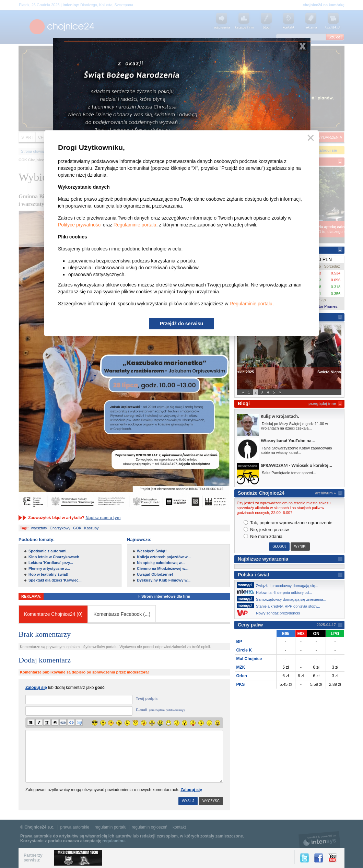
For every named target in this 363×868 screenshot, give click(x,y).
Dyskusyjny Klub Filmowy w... (164, 580)
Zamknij (309, 138)
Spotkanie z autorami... (49, 551)
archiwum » (325, 493)
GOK (77, 528)
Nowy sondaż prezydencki (270, 613)
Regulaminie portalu (135, 225)
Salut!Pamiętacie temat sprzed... (288, 473)
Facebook (319, 858)
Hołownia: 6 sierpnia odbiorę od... (276, 592)
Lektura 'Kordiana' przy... (51, 563)
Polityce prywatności (80, 225)
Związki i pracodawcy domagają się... (279, 585)
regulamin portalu (111, 827)
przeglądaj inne (322, 403)
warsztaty (39, 528)
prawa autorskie (75, 827)
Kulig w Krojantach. (280, 416)
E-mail (160, 710)
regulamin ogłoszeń (150, 827)
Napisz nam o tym (103, 518)
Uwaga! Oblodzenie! (155, 574)
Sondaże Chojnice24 (261, 493)
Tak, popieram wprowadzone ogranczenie (288, 523)
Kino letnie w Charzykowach (54, 557)
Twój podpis (147, 699)
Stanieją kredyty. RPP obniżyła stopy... (280, 606)
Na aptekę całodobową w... (161, 563)
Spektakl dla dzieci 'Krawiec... (55, 580)
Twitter (305, 858)
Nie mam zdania (263, 536)
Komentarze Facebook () (122, 614)
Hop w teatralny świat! (48, 574)
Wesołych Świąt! (152, 551)
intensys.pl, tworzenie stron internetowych (320, 839)
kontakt (179, 827)
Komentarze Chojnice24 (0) (53, 614)
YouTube (332, 858)
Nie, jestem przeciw (266, 530)
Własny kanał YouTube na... (288, 441)
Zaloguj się (191, 790)
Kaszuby (91, 528)
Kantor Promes (325, 306)
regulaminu (113, 841)
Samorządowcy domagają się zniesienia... (283, 599)
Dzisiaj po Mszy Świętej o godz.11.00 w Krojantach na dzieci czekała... (294, 426)
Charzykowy (60, 528)
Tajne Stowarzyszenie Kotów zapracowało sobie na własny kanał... (296, 450)
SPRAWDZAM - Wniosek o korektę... (296, 465)
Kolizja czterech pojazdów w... (164, 557)
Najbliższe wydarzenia (263, 559)
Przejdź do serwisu (181, 324)
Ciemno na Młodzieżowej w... (163, 568)
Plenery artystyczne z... (49, 568)
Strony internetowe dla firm (171, 596)
